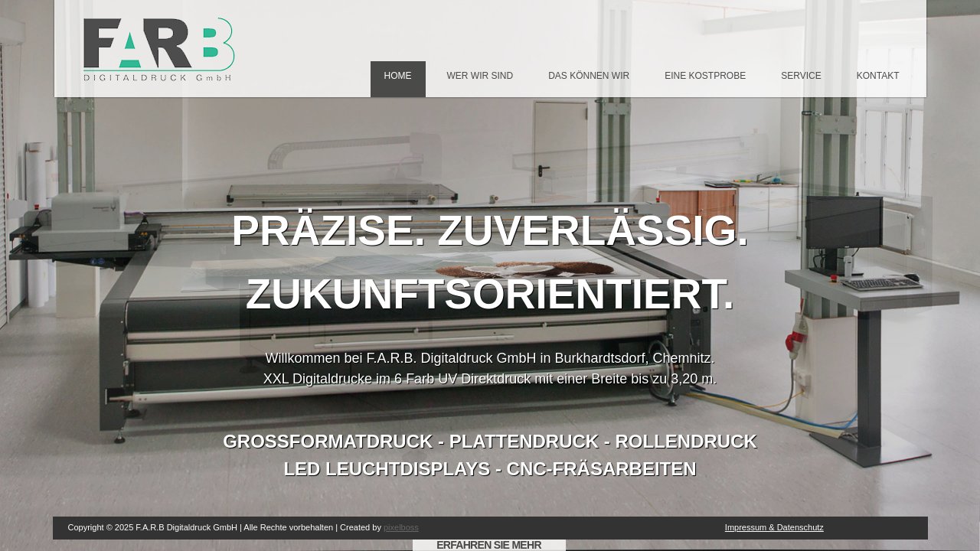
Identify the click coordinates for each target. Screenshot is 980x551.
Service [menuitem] (801, 76)
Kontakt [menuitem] (878, 76)
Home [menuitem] (398, 76)
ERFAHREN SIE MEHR (489, 545)
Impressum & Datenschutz (774, 527)
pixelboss (401, 527)
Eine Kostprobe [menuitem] (705, 76)
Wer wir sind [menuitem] (480, 76)
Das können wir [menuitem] (589, 76)
